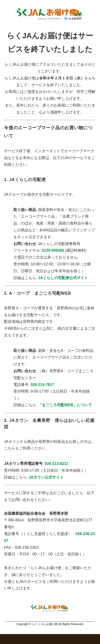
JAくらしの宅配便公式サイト (63, 278)
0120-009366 (53, 250)
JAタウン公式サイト (46, 477)
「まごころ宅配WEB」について (65, 405)
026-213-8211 (56, 464)
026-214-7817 (42, 385)
